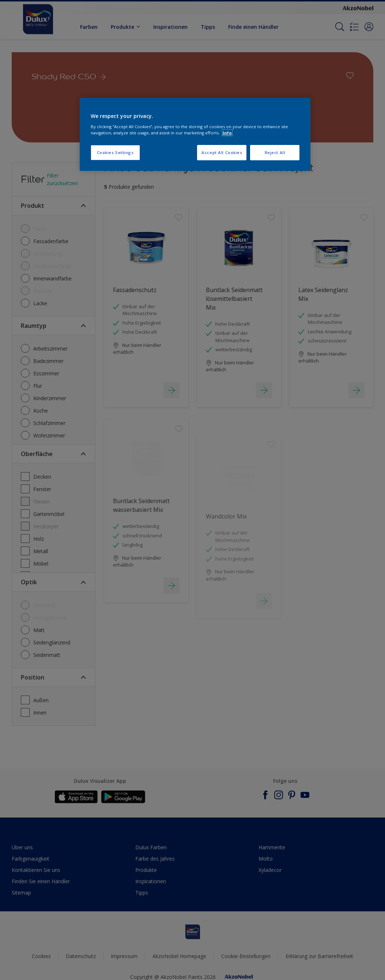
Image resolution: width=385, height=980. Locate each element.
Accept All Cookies (222, 152)
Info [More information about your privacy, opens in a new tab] (227, 133)
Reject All (275, 152)
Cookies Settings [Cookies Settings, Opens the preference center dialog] (115, 152)
